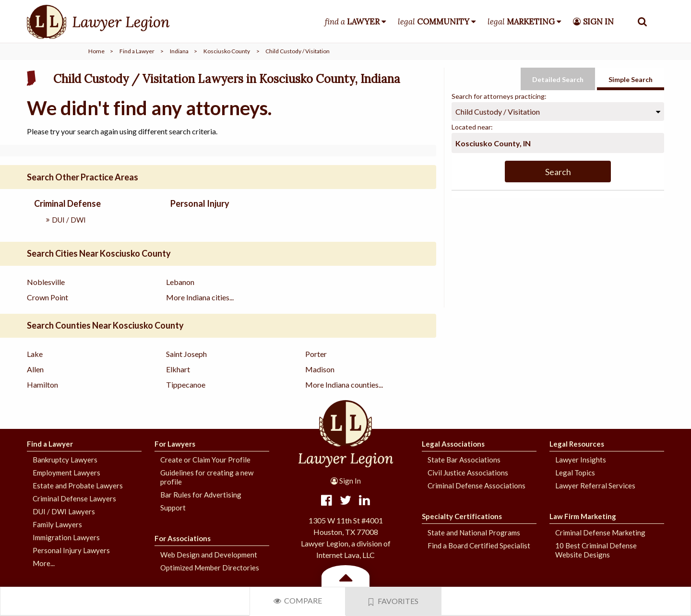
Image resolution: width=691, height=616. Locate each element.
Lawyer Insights (581, 460)
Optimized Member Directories (210, 568)
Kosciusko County (227, 51)
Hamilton (42, 385)
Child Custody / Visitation (498, 112)
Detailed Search (558, 79)
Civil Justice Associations (468, 473)
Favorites (393, 601)
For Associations (183, 538)
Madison (320, 369)
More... (44, 563)
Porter (316, 354)
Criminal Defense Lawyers (74, 498)
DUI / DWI (69, 220)
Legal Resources (577, 444)
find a (352, 22)
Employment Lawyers (66, 473)
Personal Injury (200, 203)
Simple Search (631, 79)
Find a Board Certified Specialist (479, 545)
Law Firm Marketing (583, 516)
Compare (298, 600)
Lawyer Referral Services (595, 486)
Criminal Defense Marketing (600, 533)
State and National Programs (474, 533)
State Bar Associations (464, 460)
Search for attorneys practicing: (499, 96)
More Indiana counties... (344, 385)
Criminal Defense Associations (477, 486)
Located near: (472, 127)
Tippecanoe (186, 385)
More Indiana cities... (200, 297)
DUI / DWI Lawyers (64, 511)
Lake (35, 354)
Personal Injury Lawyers (71, 550)
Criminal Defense (67, 203)
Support (173, 508)
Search (558, 172)
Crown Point (48, 297)
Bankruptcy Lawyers (65, 460)
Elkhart (178, 369)
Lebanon (180, 282)
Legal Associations (453, 444)
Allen (35, 369)
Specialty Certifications (462, 516)
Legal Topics (575, 473)
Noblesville (46, 282)
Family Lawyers (57, 524)
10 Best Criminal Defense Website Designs (596, 550)
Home (96, 51)
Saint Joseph (186, 354)
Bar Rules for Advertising (201, 495)
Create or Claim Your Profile (205, 460)
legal (434, 22)
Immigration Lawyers (66, 537)
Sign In (346, 481)
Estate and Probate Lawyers (78, 486)
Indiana (179, 51)
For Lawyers (175, 444)
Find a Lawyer (137, 51)
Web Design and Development (209, 555)
